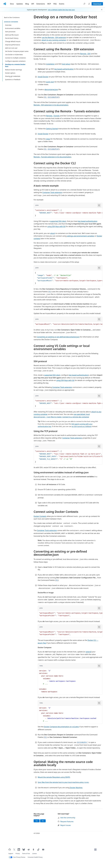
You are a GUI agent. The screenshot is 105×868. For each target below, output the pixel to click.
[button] (84, 4)
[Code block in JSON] (68, 213)
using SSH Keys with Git (56, 226)
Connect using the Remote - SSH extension (64, 49)
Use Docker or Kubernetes (14, 55)
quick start (50, 82)
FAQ (55, 4)
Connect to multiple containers (15, 58)
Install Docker (43, 77)
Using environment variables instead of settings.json (61, 472)
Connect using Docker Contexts (56, 512)
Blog (27, 4)
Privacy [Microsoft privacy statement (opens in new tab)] (18, 854)
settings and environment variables (81, 236)
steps (48, 139)
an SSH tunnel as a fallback (82, 426)
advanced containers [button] (11, 22)
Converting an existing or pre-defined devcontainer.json (58, 337)
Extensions (41, 4)
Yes (38, 821)
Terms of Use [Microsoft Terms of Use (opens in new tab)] (26, 854)
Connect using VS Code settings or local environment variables (62, 347)
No (44, 821)
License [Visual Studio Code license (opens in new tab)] (35, 854)
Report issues (64, 825)
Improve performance (13, 45)
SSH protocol (40, 361)
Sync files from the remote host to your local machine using (63, 782)
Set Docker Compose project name (17, 51)
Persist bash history (12, 38)
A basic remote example (46, 186)
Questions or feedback (13, 80)
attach (53, 233)
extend (88, 652)
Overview (8, 25)
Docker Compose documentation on (61, 727)
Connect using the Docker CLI (55, 163)
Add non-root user (11, 48)
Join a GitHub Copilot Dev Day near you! (61, 10)
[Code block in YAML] (70, 681)
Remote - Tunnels (53, 116)
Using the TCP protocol (45, 431)
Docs (12, 4)
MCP (49, 4)
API (33, 4)
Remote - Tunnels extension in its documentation (52, 157)
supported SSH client (58, 221)
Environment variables (13, 28)
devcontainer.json (51, 90)
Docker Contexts (40, 516)
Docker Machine (76, 788)
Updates (20, 4)
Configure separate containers (15, 61)
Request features (66, 822)
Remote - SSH (85, 54)
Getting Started (52, 129)
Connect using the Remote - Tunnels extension (67, 111)
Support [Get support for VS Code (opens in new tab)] (11, 854)
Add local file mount (12, 35)
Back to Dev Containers (12, 17)
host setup (66, 64)
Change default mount (13, 41)
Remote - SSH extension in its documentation (51, 105)
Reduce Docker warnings (13, 70)
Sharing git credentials (13, 76)
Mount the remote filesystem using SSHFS (54, 777)
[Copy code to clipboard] (99, 205)
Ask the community (66, 818)
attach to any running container (54, 40)
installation (50, 64)
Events (62, 4)
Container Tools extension (52, 192)
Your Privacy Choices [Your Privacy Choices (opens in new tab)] (19, 857)
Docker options (10, 73)
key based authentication (64, 69)
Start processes (10, 32)
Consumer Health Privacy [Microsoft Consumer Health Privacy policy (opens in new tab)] (35, 857)
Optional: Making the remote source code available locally (63, 763)
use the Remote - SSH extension (54, 37)
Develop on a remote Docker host (15, 65)
